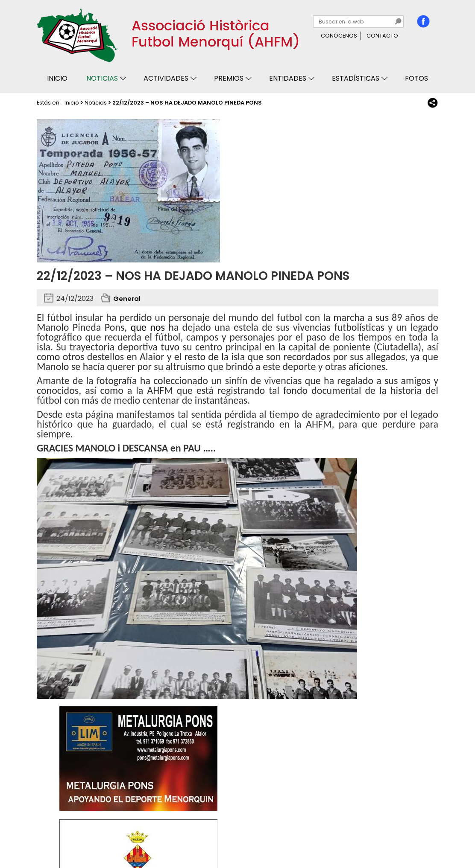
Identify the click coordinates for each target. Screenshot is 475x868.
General (127, 299)
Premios (229, 78)
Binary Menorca (415, 837)
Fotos (416, 78)
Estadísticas (356, 78)
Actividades (166, 78)
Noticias (102, 78)
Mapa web (170, 837)
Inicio (57, 78)
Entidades (288, 78)
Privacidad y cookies (69, 837)
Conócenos (339, 36)
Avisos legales (127, 837)
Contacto (382, 36)
